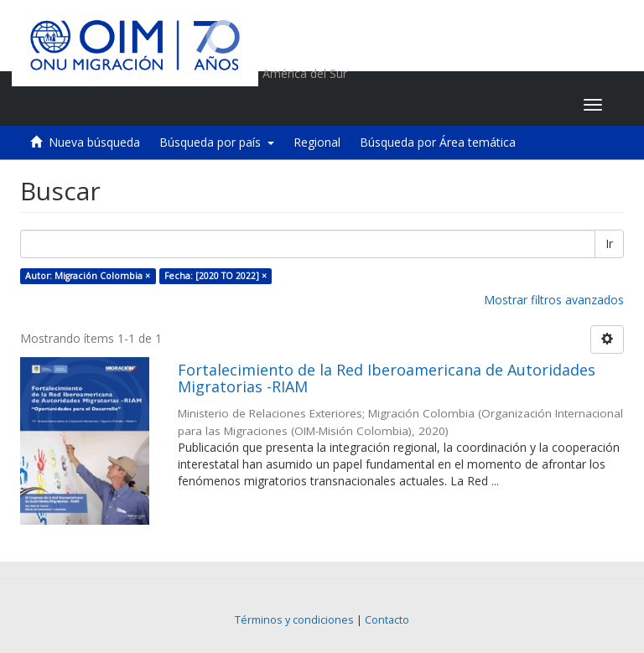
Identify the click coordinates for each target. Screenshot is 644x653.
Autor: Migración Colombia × (88, 276)
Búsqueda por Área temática (438, 142)
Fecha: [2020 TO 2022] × (216, 276)
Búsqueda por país (217, 142)
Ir (609, 244)
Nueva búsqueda (94, 142)
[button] (466, 105)
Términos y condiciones (294, 620)
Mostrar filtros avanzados (554, 300)
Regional (317, 142)
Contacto (387, 620)
